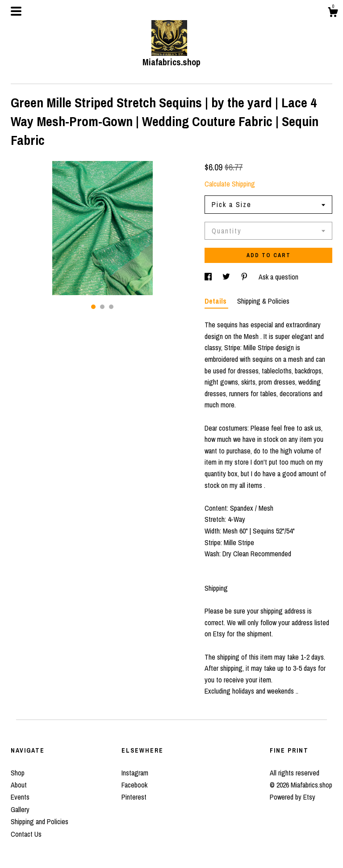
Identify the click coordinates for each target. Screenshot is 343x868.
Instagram (135, 773)
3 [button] (111, 307)
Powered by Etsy (293, 797)
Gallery (20, 809)
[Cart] (333, 13)
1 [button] (93, 307)
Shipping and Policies (40, 821)
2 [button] (102, 307)
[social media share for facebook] (209, 277)
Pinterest (134, 797)
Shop (18, 773)
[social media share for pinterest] (245, 277)
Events (20, 797)
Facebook (134, 785)
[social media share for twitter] (227, 277)
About (19, 785)
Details (216, 301)
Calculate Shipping (230, 184)
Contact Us (26, 834)
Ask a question (278, 277)
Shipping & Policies (263, 301)
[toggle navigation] (16, 11)
